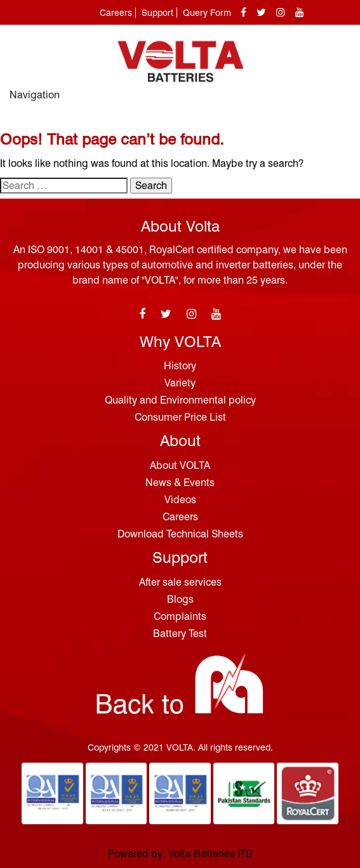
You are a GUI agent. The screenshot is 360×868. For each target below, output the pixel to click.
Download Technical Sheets (180, 534)
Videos (180, 500)
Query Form (207, 13)
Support (157, 13)
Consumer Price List (180, 417)
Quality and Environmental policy (180, 400)
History (180, 366)
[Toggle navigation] (337, 101)
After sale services (180, 582)
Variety (180, 383)
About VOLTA (180, 465)
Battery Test (180, 634)
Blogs (180, 599)
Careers (116, 13)
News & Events (180, 483)
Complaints (180, 616)
